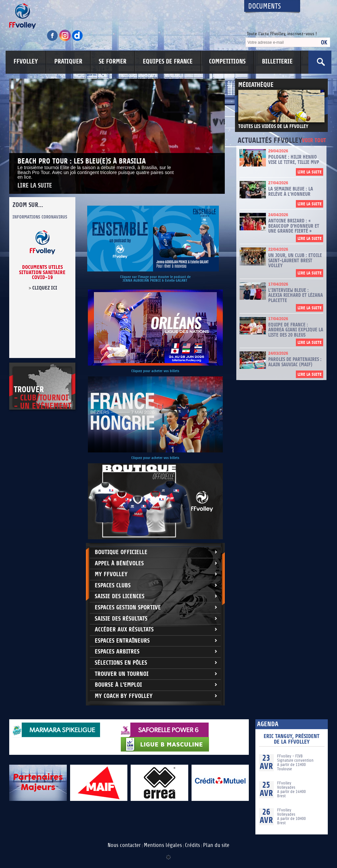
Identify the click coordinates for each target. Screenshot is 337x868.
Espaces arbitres (117, 652)
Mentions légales (163, 845)
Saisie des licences (120, 596)
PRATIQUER (68, 62)
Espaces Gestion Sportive (128, 608)
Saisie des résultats (121, 619)
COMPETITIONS (227, 62)
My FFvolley (111, 574)
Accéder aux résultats (124, 630)
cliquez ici (45, 288)
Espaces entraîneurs (122, 641)
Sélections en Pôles (121, 663)
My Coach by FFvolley (124, 696)
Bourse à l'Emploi (118, 685)
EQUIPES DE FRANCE (168, 62)
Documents (265, 6)
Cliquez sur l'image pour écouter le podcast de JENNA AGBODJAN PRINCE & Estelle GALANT (155, 279)
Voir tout (314, 141)
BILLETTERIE (277, 62)
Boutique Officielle (121, 552)
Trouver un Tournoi (122, 674)
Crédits (193, 845)
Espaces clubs (113, 586)
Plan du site (216, 845)
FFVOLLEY (26, 62)
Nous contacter (124, 845)
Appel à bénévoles (119, 563)
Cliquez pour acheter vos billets (155, 371)
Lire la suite (35, 186)
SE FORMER (113, 62)
